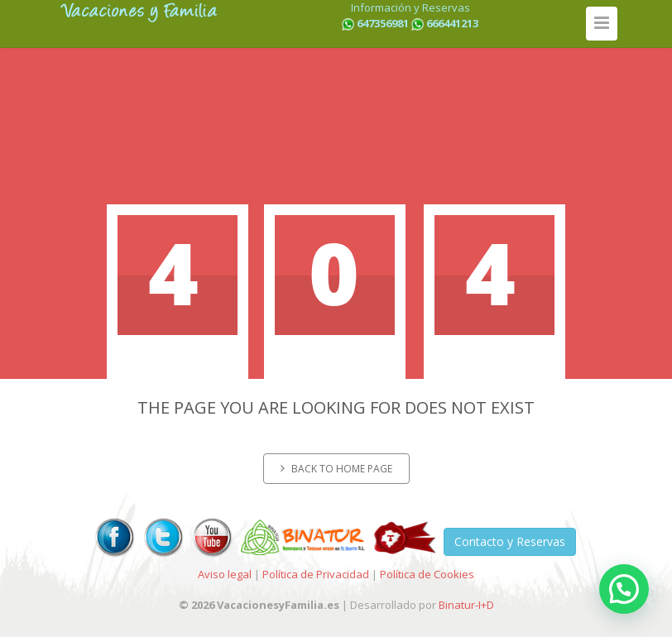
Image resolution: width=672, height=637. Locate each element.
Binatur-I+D (466, 605)
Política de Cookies (427, 574)
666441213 (452, 23)
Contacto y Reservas (510, 541)
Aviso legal (225, 574)
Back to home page (336, 469)
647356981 (383, 23)
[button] (624, 589)
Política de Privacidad (316, 574)
